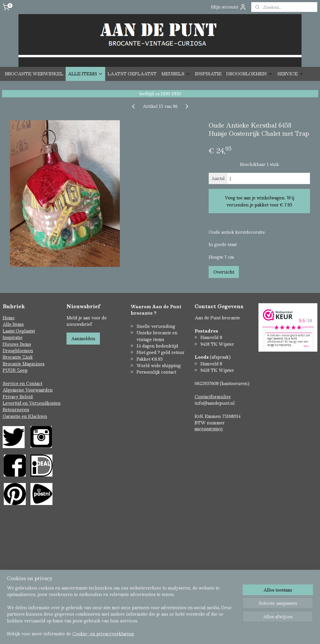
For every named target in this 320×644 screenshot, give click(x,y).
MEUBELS (176, 74)
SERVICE (290, 74)
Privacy (11, 396)
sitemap (136, 578)
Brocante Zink (18, 357)
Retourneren (16, 409)
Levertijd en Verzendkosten (32, 403)
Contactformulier (213, 396)
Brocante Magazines (24, 364)
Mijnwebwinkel (222, 578)
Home (9, 318)
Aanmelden (83, 338)
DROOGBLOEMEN (249, 74)
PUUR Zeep (15, 370)
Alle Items (13, 324)
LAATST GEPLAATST (132, 74)
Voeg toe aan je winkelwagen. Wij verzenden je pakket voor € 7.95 (259, 201)
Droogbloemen (18, 350)
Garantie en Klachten (25, 416)
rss (148, 578)
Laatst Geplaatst (19, 331)
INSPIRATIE (208, 74)
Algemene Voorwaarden (28, 390)
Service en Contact (22, 383)
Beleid (26, 396)
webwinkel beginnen (170, 578)
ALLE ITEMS (85, 74)
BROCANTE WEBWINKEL (34, 74)
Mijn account (229, 7)
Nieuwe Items (17, 344)
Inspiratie (13, 337)
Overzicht (224, 272)
